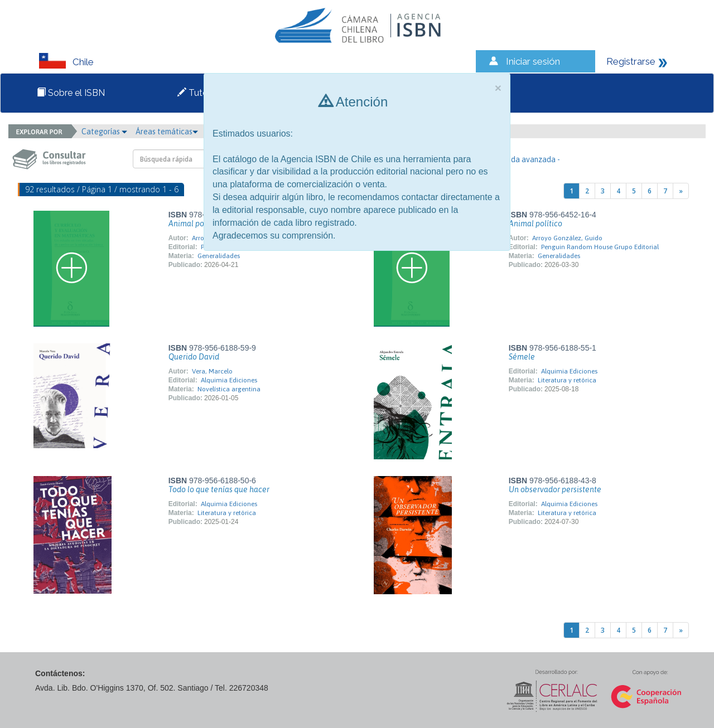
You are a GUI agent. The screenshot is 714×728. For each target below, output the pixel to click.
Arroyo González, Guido (567, 238)
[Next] (681, 191)
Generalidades (219, 256)
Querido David (194, 357)
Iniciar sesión (533, 61)
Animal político (195, 224)
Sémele (522, 357)
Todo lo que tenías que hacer (219, 489)
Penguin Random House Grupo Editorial (600, 247)
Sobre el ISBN (71, 93)
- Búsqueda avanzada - (521, 159)
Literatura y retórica (567, 380)
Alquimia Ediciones (229, 380)
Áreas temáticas (167, 132)
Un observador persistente (555, 489)
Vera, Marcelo (212, 371)
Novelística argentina (229, 389)
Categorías (104, 132)
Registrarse (631, 61)
